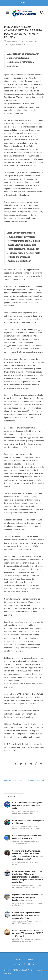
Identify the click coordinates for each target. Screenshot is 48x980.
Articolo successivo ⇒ (35, 781)
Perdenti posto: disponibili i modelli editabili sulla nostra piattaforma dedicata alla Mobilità (26, 915)
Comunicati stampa (31, 41)
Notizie (29, 45)
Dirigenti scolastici (15, 45)
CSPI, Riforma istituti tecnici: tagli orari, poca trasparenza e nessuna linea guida (28, 805)
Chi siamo (24, 3)
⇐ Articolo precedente (13, 781)
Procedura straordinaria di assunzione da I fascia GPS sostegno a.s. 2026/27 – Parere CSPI (28, 933)
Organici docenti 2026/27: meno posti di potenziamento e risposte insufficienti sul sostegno (27, 897)
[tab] (14, 796)
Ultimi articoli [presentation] (14, 796)
